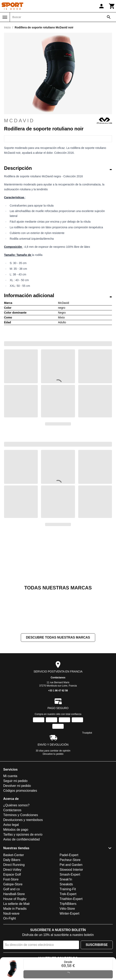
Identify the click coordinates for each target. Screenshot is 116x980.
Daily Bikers (12, 860)
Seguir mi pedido (15, 781)
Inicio (7, 27)
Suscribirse (97, 945)
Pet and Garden (71, 865)
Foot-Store (11, 879)
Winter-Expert (70, 913)
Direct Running (14, 865)
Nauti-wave (11, 913)
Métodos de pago (16, 830)
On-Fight (9, 918)
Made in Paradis (15, 909)
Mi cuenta (10, 776)
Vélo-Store (67, 909)
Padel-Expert (69, 855)
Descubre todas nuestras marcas (58, 638)
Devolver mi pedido (17, 786)
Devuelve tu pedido (53, 754)
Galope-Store (13, 884)
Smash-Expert (70, 874)
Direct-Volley (12, 870)
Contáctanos (58, 678)
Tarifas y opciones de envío (23, 835)
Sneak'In (66, 879)
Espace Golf (12, 874)
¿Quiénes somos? (16, 805)
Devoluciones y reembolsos (23, 820)
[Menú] (5, 17)
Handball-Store (14, 894)
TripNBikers (68, 904)
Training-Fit (68, 889)
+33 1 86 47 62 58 (58, 691)
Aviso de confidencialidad (21, 840)
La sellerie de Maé (16, 904)
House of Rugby (15, 899)
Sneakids (66, 884)
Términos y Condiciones (21, 815)
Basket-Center (14, 855)
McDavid (58, 121)
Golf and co (12, 889)
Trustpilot (87, 733)
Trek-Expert (68, 894)
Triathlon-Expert (71, 899)
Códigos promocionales (20, 791)
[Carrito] (112, 6)
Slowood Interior (71, 870)
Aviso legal (11, 825)
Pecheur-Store (70, 860)
